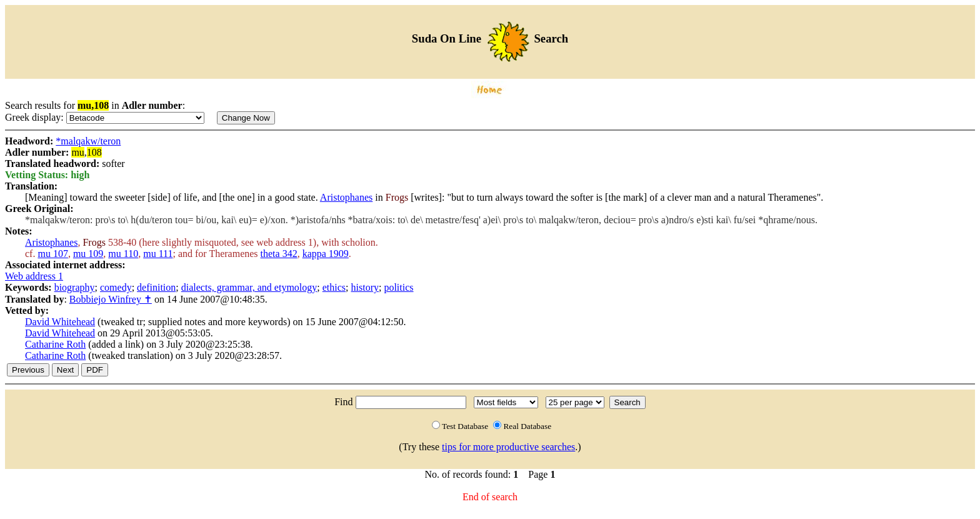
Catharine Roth (55, 344)
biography (75, 287)
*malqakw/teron (88, 141)
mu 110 (123, 254)
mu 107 (52, 254)
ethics (334, 287)
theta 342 (279, 254)
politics (398, 287)
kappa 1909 (326, 254)
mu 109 (88, 254)
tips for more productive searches (508, 447)
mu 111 (158, 254)
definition (156, 287)
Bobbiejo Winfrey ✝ (111, 299)
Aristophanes (346, 197)
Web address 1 (34, 276)
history (365, 287)
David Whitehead (60, 322)
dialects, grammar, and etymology (249, 287)
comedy (116, 287)
